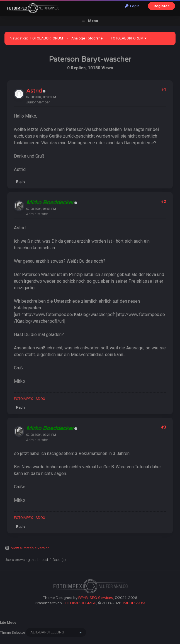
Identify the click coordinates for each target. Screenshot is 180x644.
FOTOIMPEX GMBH (80, 603)
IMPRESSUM (134, 603)
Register (161, 6)
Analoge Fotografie (87, 38)
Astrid (34, 91)
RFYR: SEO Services (96, 598)
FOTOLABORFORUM (47, 38)
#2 (164, 202)
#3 (164, 427)
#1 (164, 90)
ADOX (40, 399)
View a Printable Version (30, 548)
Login (132, 6)
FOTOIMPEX (23, 399)
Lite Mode (8, 623)
